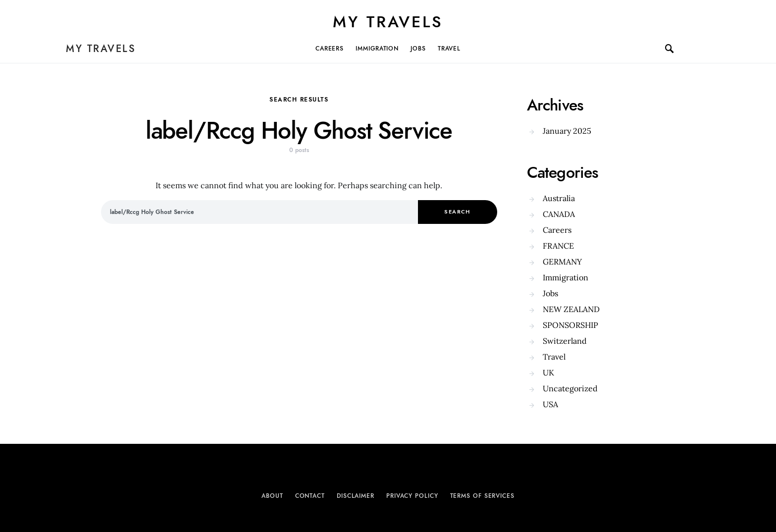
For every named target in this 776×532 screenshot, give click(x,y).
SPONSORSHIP (570, 325)
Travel (449, 49)
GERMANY (562, 262)
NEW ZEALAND (571, 309)
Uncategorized (570, 388)
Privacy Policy (412, 496)
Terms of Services (482, 496)
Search (457, 212)
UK (548, 372)
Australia (559, 198)
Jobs (418, 49)
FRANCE (558, 246)
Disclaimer (356, 496)
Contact (310, 496)
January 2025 (567, 131)
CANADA (559, 214)
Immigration (377, 49)
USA (550, 404)
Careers (330, 49)
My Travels (388, 22)
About (272, 496)
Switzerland (565, 341)
